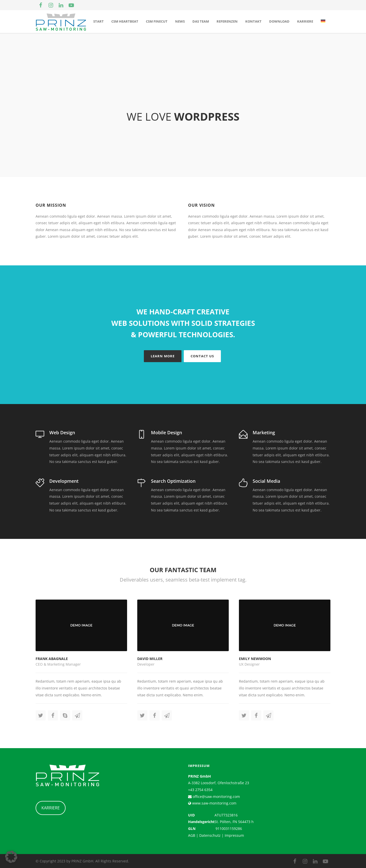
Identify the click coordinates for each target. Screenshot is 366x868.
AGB (192, 835)
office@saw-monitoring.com (216, 797)
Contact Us (202, 356)
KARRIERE (51, 808)
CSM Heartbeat (125, 21)
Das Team (201, 21)
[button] (11, 857)
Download (279, 21)
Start (98, 21)
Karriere (305, 21)
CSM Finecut (157, 21)
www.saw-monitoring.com (214, 803)
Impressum (234, 835)
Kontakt (253, 21)
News (180, 21)
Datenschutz (210, 835)
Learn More (163, 356)
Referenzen (227, 21)
